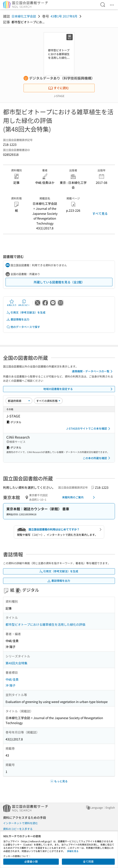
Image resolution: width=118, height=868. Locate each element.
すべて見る (100, 213)
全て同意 (88, 861)
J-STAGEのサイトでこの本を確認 (89, 429)
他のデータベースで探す (23, 327)
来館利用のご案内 (79, 497)
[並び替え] (19, 401)
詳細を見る (73, 851)
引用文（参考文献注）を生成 (26, 312)
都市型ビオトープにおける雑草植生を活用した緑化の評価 (45, 624)
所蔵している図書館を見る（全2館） (59, 282)
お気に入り (12, 303)
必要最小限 (31, 861)
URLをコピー (24, 303)
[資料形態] (48, 401)
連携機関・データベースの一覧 (93, 371)
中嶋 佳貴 (12, 679)
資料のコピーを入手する (18, 829)
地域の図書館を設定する (79, 389)
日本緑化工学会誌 (24, 16)
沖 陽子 (11, 685)
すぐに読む (59, 88)
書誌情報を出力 (18, 319)
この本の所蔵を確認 (97, 458)
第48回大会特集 (16, 663)
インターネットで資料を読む (20, 823)
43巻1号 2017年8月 (64, 16)
